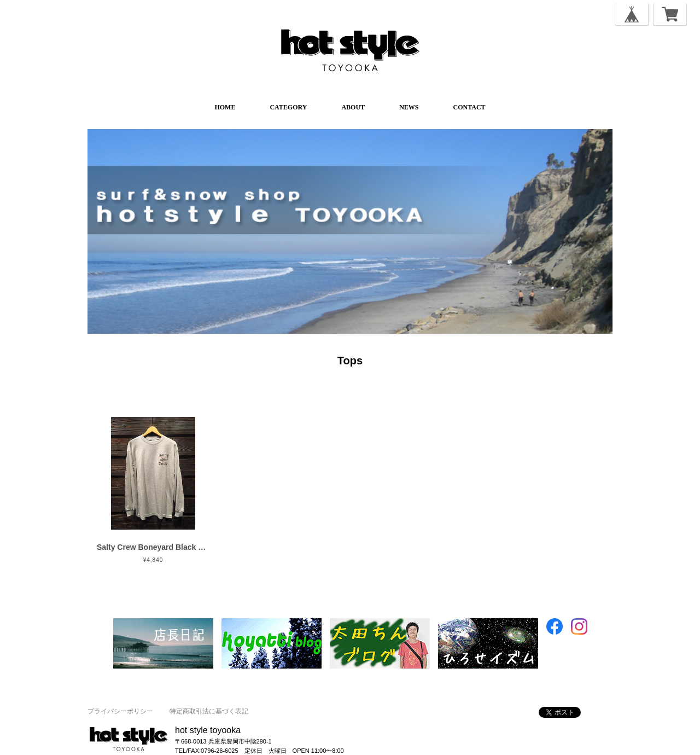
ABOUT (353, 107)
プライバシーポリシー (120, 711)
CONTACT (469, 107)
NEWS (409, 107)
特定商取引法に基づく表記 (209, 711)
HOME (225, 107)
